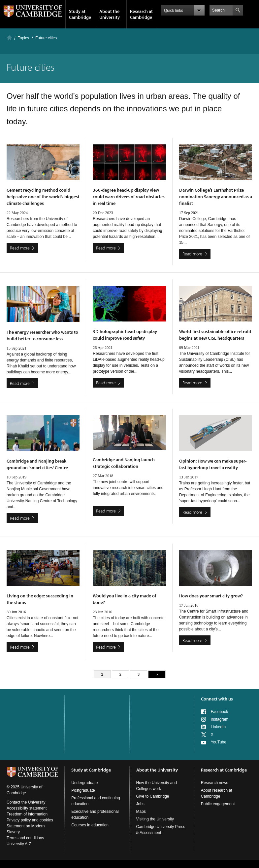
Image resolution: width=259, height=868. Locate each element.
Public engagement (218, 804)
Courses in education (90, 825)
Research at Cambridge (141, 14)
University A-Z (19, 844)
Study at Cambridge (80, 14)
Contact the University (26, 802)
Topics (23, 38)
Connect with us (217, 699)
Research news (215, 783)
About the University (110, 14)
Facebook (220, 712)
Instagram (220, 719)
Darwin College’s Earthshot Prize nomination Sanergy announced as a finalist (216, 197)
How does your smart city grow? (211, 596)
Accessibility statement (27, 808)
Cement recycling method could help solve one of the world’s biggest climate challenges (43, 197)
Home (9, 38)
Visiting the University (155, 819)
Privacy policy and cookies (30, 820)
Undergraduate (84, 783)
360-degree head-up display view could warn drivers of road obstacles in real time (129, 197)
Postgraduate (83, 790)
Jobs (140, 804)
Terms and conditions (25, 838)
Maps (141, 811)
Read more (20, 248)
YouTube (219, 742)
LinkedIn (218, 727)
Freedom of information (27, 814)
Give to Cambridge (153, 796)
